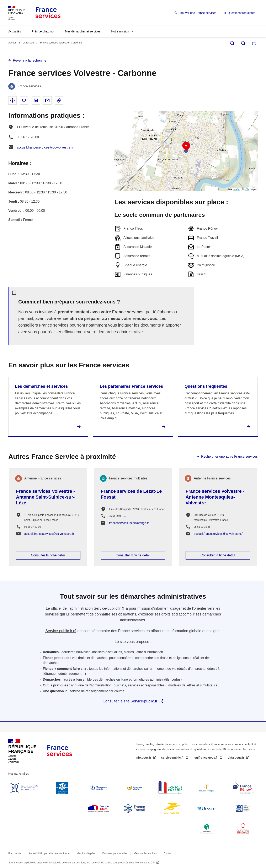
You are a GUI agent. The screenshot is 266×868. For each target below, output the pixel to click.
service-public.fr (173, 758)
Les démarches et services (41, 386)
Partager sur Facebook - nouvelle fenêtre (12, 100)
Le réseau (28, 43)
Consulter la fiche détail (48, 555)
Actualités (15, 31)
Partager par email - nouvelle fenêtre (47, 100)
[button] (186, 146)
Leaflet (236, 189)
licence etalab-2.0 (145, 863)
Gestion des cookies (145, 853)
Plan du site (15, 853)
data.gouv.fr (236, 758)
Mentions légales (86, 853)
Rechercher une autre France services (229, 456)
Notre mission (120, 31)
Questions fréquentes (241, 13)
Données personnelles (115, 853)
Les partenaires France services (131, 386)
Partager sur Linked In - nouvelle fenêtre (36, 100)
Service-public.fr (107, 608)
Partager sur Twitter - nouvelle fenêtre (24, 100)
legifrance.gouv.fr (206, 758)
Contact (168, 853)
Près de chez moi (43, 31)
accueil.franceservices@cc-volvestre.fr (45, 147)
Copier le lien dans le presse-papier (59, 100)
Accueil (12, 43)
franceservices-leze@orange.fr (129, 523)
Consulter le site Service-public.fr (130, 701)
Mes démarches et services (83, 31)
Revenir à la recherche (30, 60)
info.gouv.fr (144, 758)
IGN (247, 189)
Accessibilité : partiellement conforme (49, 853)
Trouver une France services (198, 13)
